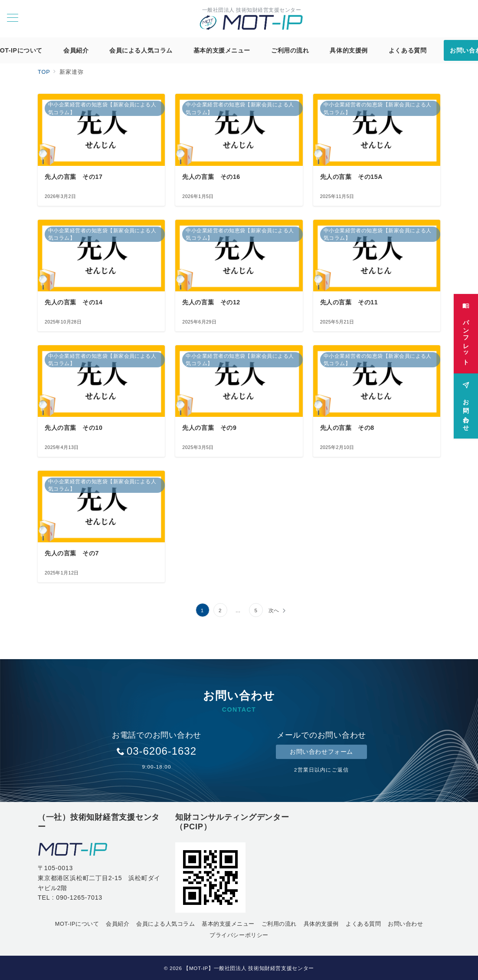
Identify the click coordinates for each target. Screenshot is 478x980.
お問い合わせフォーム (321, 752)
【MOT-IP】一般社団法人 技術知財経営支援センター (249, 968)
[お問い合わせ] (466, 403)
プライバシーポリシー (239, 935)
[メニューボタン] (13, 19)
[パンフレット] (466, 331)
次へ (274, 610)
